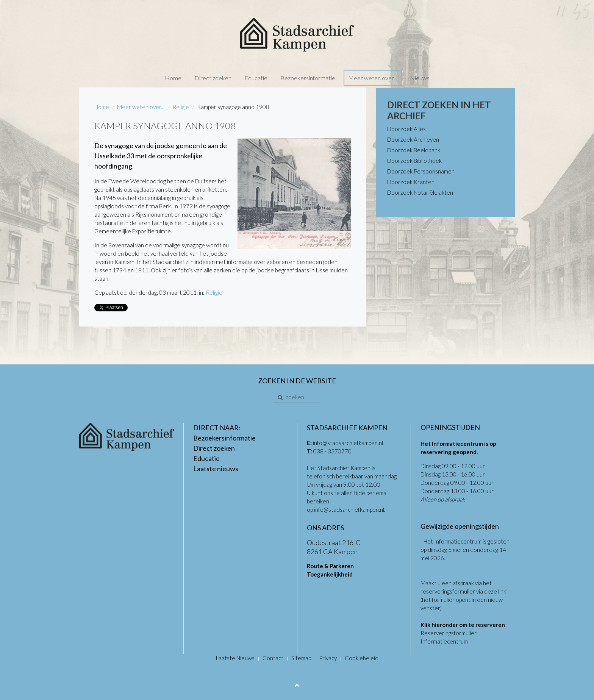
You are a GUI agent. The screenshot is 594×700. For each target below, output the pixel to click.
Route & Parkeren (330, 566)
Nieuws (420, 78)
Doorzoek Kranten (411, 182)
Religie (181, 107)
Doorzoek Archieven (413, 139)
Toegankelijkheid (330, 574)
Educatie (256, 78)
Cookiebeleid (362, 658)
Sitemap (301, 658)
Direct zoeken (213, 78)
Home (173, 78)
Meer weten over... (373, 78)
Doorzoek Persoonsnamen (421, 171)
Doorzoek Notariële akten (420, 192)
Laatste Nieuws (235, 658)
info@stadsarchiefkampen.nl (348, 443)
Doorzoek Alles (406, 129)
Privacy (328, 658)
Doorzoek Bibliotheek (414, 161)
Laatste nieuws (216, 469)
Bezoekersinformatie (308, 78)
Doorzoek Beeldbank (414, 150)
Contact (273, 658)
